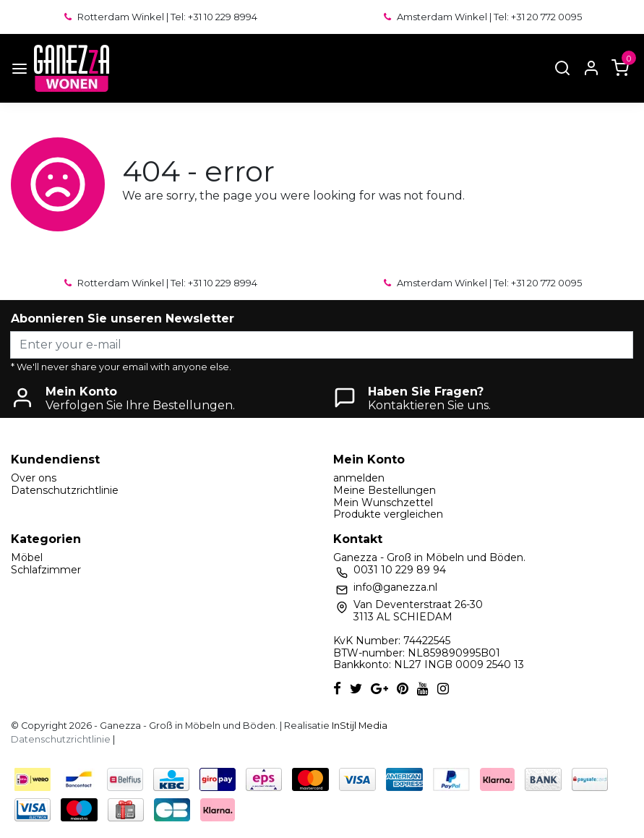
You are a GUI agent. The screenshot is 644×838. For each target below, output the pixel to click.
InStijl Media (359, 726)
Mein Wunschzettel (383, 503)
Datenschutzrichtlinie (65, 490)
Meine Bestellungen (385, 490)
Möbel (27, 557)
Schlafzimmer (46, 570)
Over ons (34, 478)
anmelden (359, 478)
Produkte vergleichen (388, 514)
